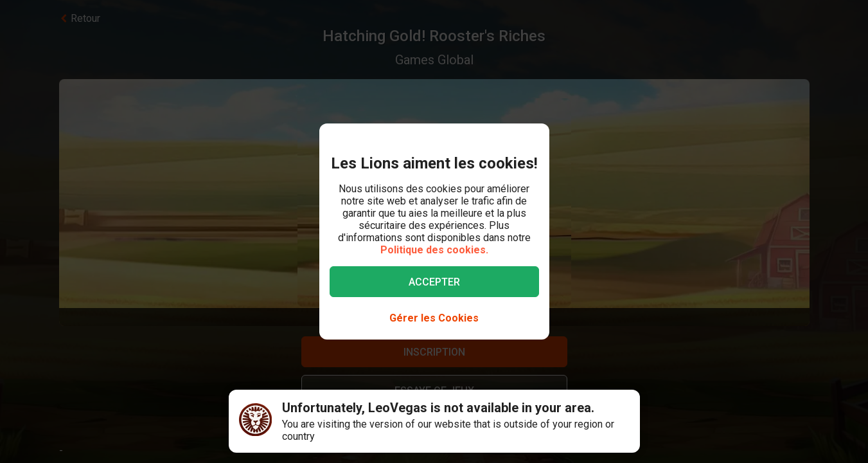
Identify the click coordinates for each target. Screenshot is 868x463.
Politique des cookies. (434, 250)
